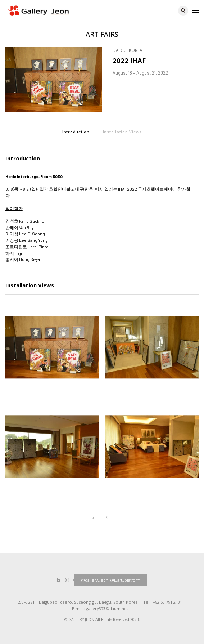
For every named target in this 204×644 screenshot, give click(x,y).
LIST (102, 518)
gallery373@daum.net (107, 609)
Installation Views (122, 132)
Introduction (76, 132)
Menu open (196, 10)
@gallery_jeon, (95, 580)
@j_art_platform (125, 580)
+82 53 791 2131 (167, 602)
